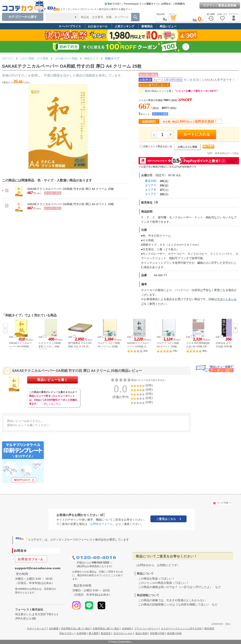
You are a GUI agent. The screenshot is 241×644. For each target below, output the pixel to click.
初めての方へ (113, 4)
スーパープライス (70, 26)
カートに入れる (197, 134)
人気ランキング (125, 26)
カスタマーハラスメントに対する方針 (181, 629)
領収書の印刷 (157, 633)
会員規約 (127, 629)
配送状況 (106, 633)
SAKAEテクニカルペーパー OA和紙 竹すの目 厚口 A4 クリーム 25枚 (71, 189)
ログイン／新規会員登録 (220, 5)
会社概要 (54, 629)
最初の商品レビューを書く (159, 91)
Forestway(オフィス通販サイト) (141, 4)
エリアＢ (151, 190)
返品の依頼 (141, 633)
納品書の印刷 (174, 633)
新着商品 (147, 26)
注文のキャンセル (123, 633)
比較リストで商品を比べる (158, 146)
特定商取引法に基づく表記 (76, 629)
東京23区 (151, 181)
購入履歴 (94, 633)
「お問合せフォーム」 (101, 524)
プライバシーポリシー (146, 629)
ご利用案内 (179, 4)
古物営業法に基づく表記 (106, 629)
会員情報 (81, 633)
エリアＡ (151, 185)
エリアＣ (151, 194)
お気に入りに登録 (187, 147)
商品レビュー (168, 26)
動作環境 (209, 629)
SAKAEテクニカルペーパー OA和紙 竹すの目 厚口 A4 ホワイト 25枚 (71, 204)
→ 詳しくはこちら (51, 404)
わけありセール (98, 26)
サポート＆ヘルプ (37, 629)
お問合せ (166, 4)
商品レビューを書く (53, 380)
